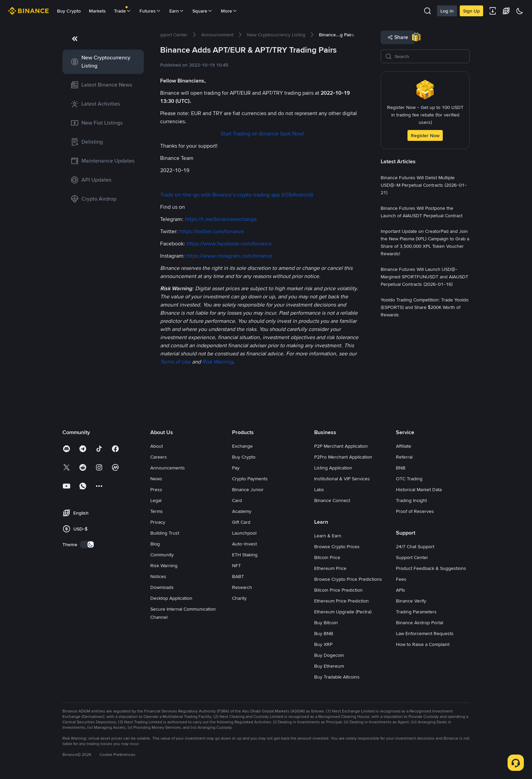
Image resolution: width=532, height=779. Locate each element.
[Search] (430, 56)
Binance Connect (332, 500)
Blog (155, 544)
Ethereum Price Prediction (341, 601)
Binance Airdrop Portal (420, 623)
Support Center (412, 557)
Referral (404, 457)
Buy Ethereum (329, 666)
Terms (157, 511)
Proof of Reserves (415, 511)
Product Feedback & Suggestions (431, 568)
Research (242, 587)
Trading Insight (411, 500)
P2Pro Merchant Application (343, 457)
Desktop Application (171, 598)
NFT (236, 565)
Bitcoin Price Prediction (338, 590)
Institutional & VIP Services (342, 479)
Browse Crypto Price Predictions (348, 579)
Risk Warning (164, 565)
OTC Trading (409, 479)
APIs (401, 590)
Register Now (425, 135)
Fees (401, 579)
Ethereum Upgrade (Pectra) (343, 612)
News (156, 479)
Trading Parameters (416, 612)
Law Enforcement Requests (425, 633)
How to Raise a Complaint (423, 644)
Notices (158, 576)
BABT (238, 576)
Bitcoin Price (327, 557)
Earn (177, 11)
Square (203, 11)
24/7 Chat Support (415, 546)
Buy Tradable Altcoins (337, 677)
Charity (239, 598)
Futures (150, 11)
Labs (319, 489)
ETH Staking (245, 555)
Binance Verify (411, 601)
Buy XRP (323, 644)
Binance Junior (248, 489)
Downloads (162, 587)
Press (156, 489)
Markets (97, 11)
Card (237, 500)
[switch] (87, 544)
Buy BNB (324, 633)
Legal (156, 500)
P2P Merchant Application (341, 446)
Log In (447, 11)
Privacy (158, 522)
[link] (103, 62)
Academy (242, 511)
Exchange (242, 446)
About (157, 446)
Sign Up (471, 11)
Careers (159, 457)
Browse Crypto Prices (337, 546)
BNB (401, 468)
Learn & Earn (328, 536)
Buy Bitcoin (326, 623)
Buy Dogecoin (329, 655)
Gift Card (241, 522)
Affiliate (404, 446)
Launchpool (244, 533)
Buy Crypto (69, 11)
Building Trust (165, 533)
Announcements (168, 468)
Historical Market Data (419, 489)
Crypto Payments (250, 479)
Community (162, 555)
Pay (236, 468)
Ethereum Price (330, 568)
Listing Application (333, 468)
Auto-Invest (244, 544)
